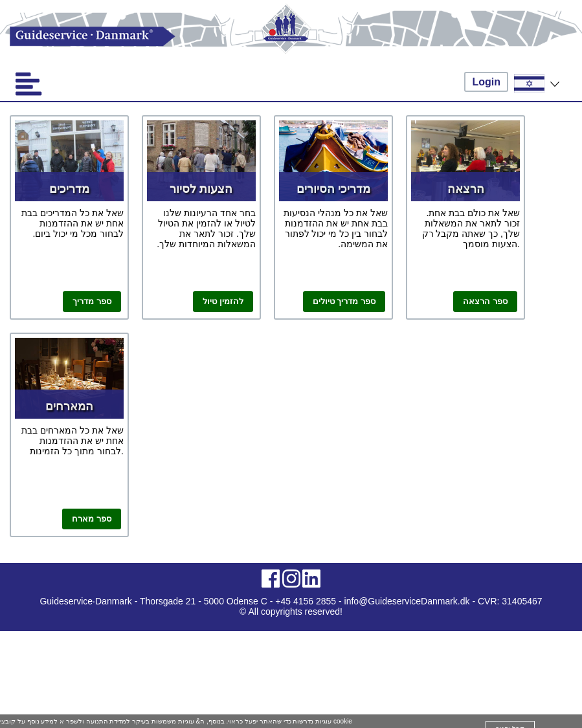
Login (486, 82)
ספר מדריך (92, 301)
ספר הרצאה (485, 301)
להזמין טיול (223, 301)
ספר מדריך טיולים (344, 301)
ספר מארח (92, 519)
